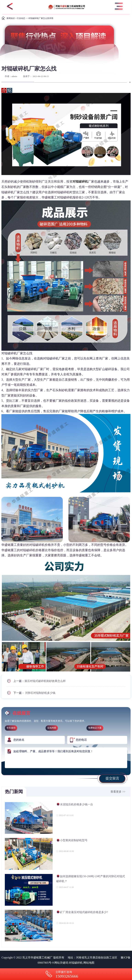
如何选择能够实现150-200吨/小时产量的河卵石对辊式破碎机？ (91, 879)
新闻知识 (11, 18)
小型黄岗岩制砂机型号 (72, 841)
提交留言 (112, 778)
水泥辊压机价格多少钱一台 (75, 805)
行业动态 (21, 18)
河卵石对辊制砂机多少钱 (40, 693)
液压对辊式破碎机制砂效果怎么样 (45, 681)
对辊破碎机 (76, 963)
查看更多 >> (118, 792)
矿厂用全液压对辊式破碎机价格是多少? (82, 913)
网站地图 (89, 963)
